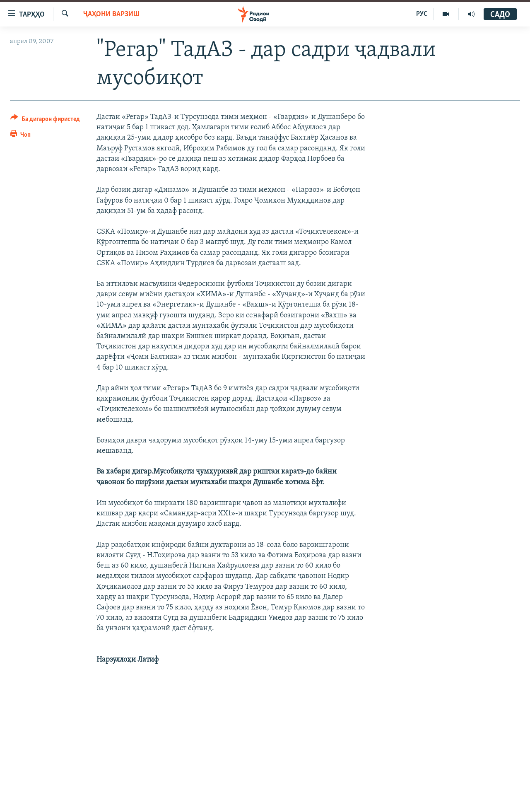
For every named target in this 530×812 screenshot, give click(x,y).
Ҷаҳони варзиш (111, 14)
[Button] (45, 120)
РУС (422, 14)
